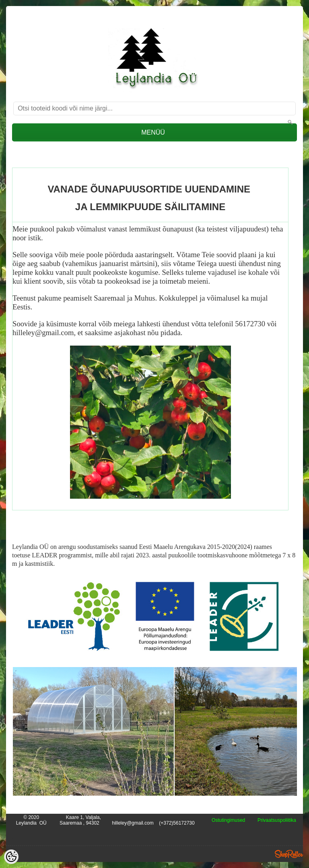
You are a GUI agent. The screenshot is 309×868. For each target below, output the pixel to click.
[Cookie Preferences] (11, 857)
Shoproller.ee (289, 854)
